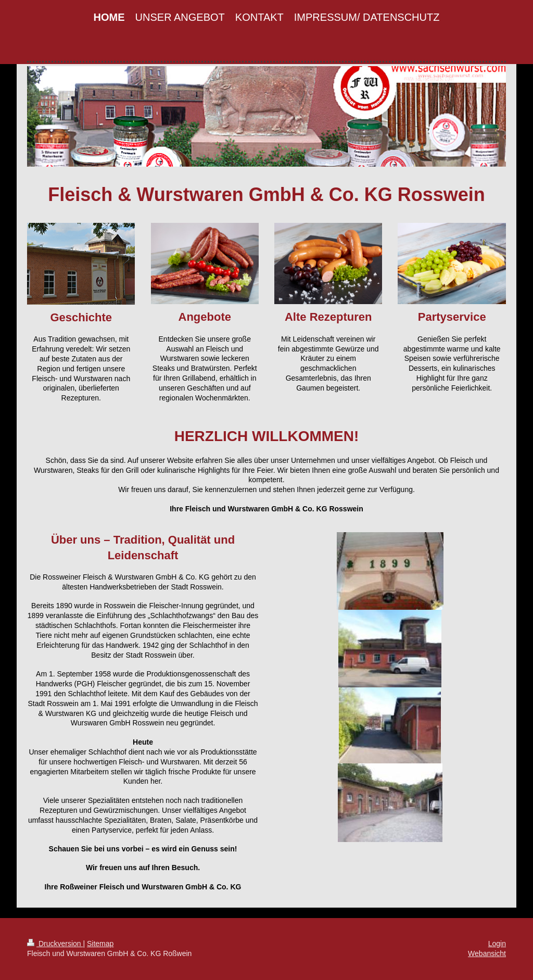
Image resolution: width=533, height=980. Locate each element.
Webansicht (487, 953)
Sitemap (100, 944)
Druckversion (55, 944)
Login (497, 944)
